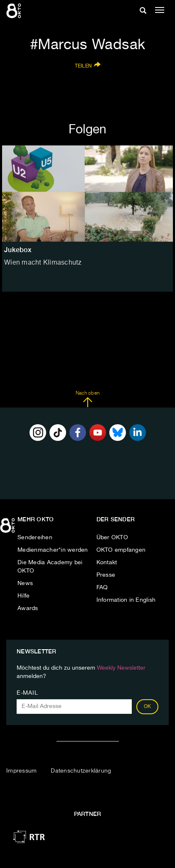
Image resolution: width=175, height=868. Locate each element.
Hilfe (23, 596)
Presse (106, 575)
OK (148, 707)
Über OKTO (112, 538)
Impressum (21, 771)
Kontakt (107, 563)
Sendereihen (35, 538)
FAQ (102, 588)
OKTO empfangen (121, 550)
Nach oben (87, 399)
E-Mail (27, 693)
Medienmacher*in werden (53, 550)
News (25, 583)
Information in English (126, 600)
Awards (28, 608)
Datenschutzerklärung (81, 771)
